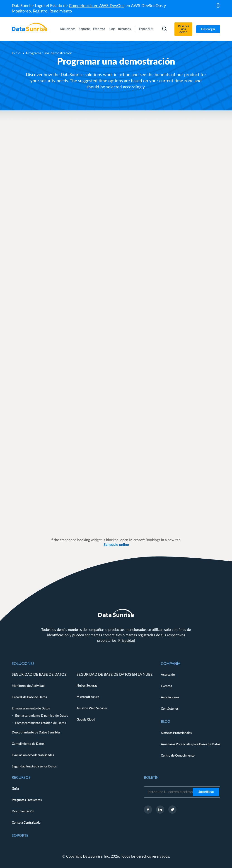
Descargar (208, 29)
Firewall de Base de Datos (29, 697)
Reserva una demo (184, 29)
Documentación (23, 811)
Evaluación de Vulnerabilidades (33, 755)
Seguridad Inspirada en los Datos (34, 767)
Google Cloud (86, 720)
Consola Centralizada (26, 823)
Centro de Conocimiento (178, 756)
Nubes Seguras (87, 686)
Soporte (84, 29)
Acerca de (168, 675)
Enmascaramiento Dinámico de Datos (42, 716)
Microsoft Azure (88, 697)
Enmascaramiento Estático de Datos (41, 723)
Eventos (166, 686)
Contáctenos (170, 709)
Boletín (151, 778)
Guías (16, 789)
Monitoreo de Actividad (28, 686)
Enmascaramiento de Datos (31, 709)
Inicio (16, 53)
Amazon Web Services (92, 708)
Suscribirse (206, 792)
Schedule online (116, 545)
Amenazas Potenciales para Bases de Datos (191, 744)
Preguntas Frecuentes (27, 800)
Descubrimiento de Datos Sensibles (36, 733)
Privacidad (127, 641)
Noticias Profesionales (176, 733)
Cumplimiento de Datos (28, 744)
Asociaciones (170, 697)
